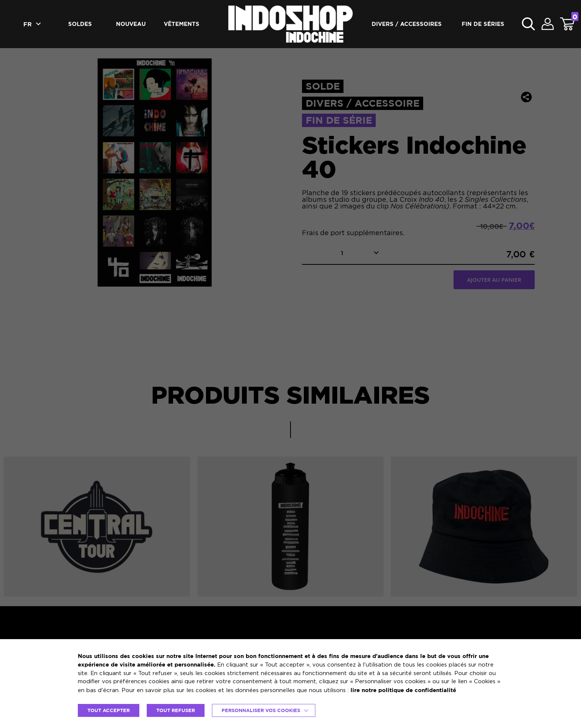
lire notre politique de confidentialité (403, 690)
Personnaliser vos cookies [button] (261, 710)
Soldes (80, 24)
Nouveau (131, 24)
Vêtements (182, 24)
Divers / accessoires (407, 24)
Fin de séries (483, 24)
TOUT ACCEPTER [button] (109, 710)
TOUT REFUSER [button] (176, 710)
